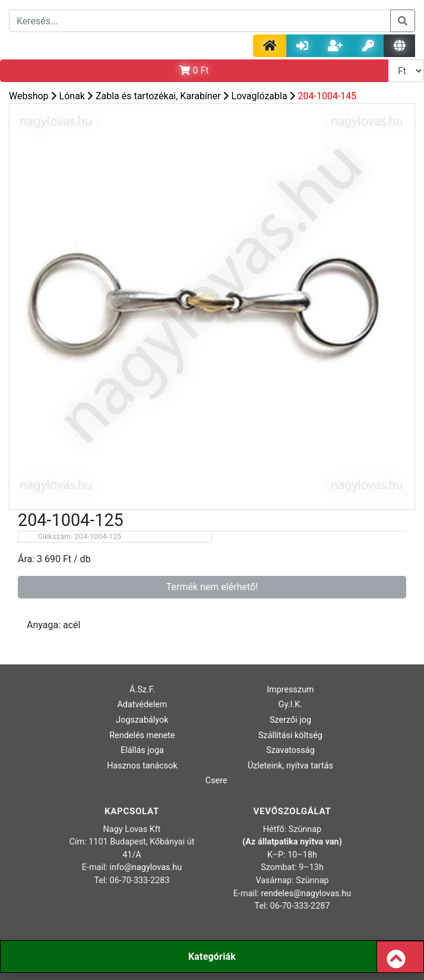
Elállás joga (142, 750)
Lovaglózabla (260, 96)
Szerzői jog (290, 720)
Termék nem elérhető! (212, 587)
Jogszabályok (142, 720)
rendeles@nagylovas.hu (306, 894)
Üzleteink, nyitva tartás (290, 766)
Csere (216, 781)
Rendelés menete (142, 735)
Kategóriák (212, 957)
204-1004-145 (328, 96)
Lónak (72, 96)
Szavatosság (290, 750)
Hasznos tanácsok (142, 766)
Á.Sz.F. (142, 690)
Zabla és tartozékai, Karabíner (158, 96)
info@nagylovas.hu (146, 867)
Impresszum (290, 690)
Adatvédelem (142, 705)
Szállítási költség (290, 735)
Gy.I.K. (290, 705)
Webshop (29, 96)
